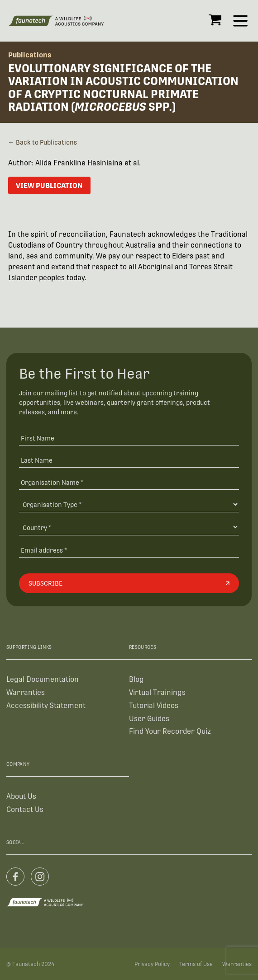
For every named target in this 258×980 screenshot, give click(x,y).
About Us (21, 796)
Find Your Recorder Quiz (170, 731)
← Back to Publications (43, 142)
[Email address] (129, 550)
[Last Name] (129, 460)
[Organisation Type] (129, 504)
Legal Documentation (43, 679)
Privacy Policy (152, 964)
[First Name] (129, 438)
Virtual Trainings (157, 692)
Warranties (26, 692)
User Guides (149, 719)
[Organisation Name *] (129, 482)
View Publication (49, 185)
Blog (136, 679)
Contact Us (25, 809)
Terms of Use (196, 964)
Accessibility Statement (46, 706)
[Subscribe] (129, 583)
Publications (30, 55)
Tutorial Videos (154, 706)
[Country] (129, 527)
